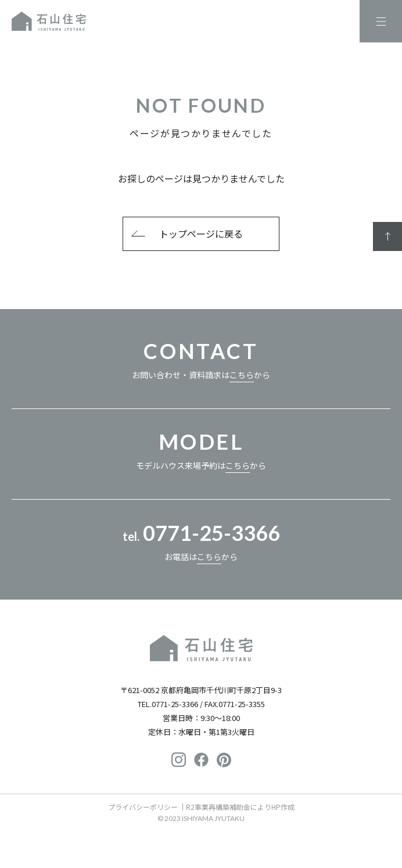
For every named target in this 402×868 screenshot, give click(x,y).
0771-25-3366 (175, 704)
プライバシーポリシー (143, 807)
